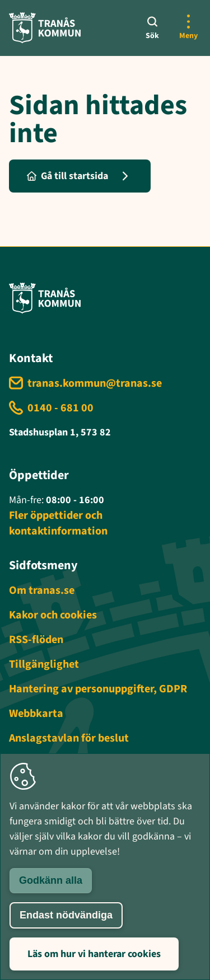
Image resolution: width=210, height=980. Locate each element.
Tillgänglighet (44, 664)
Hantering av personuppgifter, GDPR (98, 689)
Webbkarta (36, 714)
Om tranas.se (42, 590)
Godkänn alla (51, 880)
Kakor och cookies (53, 615)
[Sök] (152, 28)
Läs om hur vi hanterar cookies (94, 954)
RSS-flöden (36, 640)
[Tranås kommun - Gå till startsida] (45, 28)
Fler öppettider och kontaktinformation (58, 523)
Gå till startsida (67, 176)
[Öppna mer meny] (188, 28)
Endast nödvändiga (66, 915)
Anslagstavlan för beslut (69, 738)
